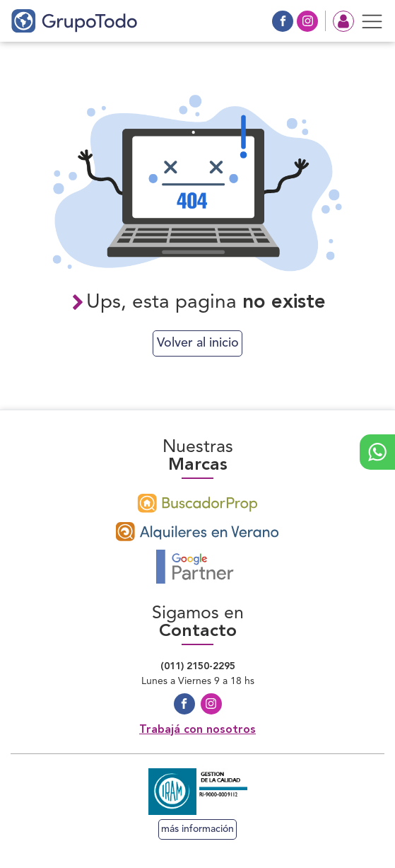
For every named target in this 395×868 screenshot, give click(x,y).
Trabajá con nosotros (197, 730)
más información (197, 829)
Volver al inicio (198, 343)
